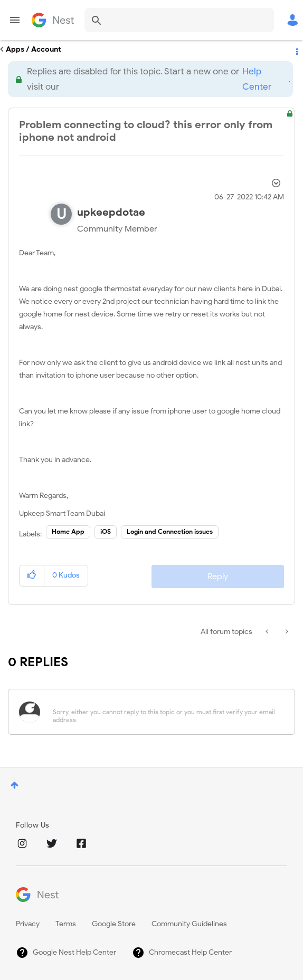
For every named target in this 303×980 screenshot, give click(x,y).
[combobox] (179, 20)
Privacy (28, 924)
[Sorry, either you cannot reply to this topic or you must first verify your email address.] (165, 712)
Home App (68, 531)
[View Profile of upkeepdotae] (111, 212)
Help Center (257, 79)
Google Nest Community (53, 20)
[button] (32, 576)
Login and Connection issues (170, 531)
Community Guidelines (189, 924)
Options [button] (296, 50)
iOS (106, 531)
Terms (66, 924)
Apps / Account (34, 49)
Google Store (114, 924)
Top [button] (15, 785)
